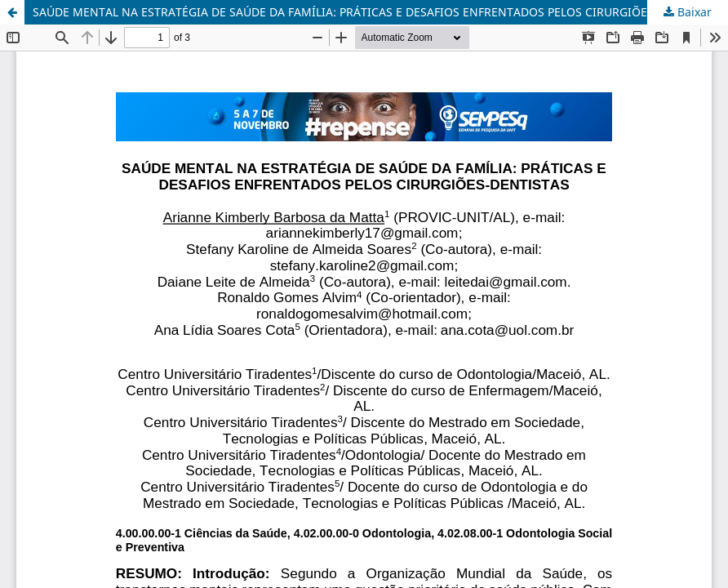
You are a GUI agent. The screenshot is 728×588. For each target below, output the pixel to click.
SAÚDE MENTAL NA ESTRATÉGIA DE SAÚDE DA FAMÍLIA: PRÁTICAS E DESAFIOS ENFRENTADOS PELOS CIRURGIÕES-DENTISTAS (376, 12)
